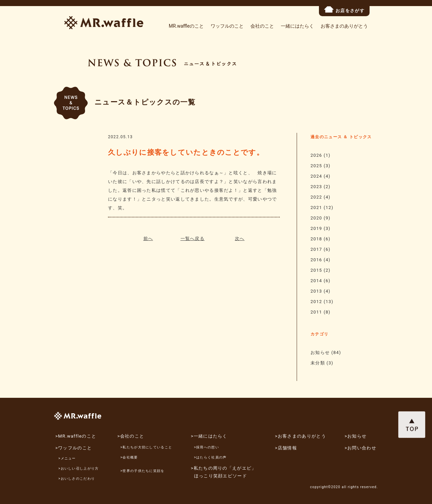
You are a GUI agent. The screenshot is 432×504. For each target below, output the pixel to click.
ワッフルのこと (227, 26)
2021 (316, 207)
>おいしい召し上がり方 (79, 468)
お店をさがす (344, 10)
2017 (316, 249)
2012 (316, 302)
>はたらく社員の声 (210, 457)
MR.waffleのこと (186, 26)
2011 (316, 312)
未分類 (318, 363)
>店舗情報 (286, 448)
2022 (316, 197)
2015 (316, 270)
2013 (316, 291)
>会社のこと (131, 436)
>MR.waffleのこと (76, 436)
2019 (316, 228)
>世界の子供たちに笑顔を (143, 471)
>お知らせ (356, 436)
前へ (148, 239)
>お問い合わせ (360, 448)
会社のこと (262, 26)
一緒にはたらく (297, 26)
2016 (316, 260)
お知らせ (320, 352)
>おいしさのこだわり (77, 479)
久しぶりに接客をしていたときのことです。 (186, 152)
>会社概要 (129, 457)
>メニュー (67, 458)
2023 (316, 187)
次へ (240, 239)
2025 (316, 166)
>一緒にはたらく (209, 436)
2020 (316, 218)
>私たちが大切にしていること (146, 447)
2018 (316, 239)
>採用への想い (207, 447)
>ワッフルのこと (74, 448)
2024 (316, 176)
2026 (316, 155)
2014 (316, 281)
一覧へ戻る (193, 239)
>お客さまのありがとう (301, 436)
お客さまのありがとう (344, 26)
